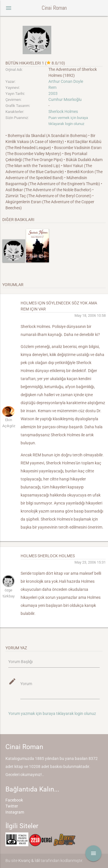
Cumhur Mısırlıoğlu (65, 99)
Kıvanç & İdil (29, 861)
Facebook (14, 800)
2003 (53, 93)
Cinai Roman (54, 8)
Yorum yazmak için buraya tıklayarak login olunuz (52, 713)
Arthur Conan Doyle (66, 81)
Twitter (12, 806)
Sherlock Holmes (63, 112)
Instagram (15, 812)
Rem (52, 87)
